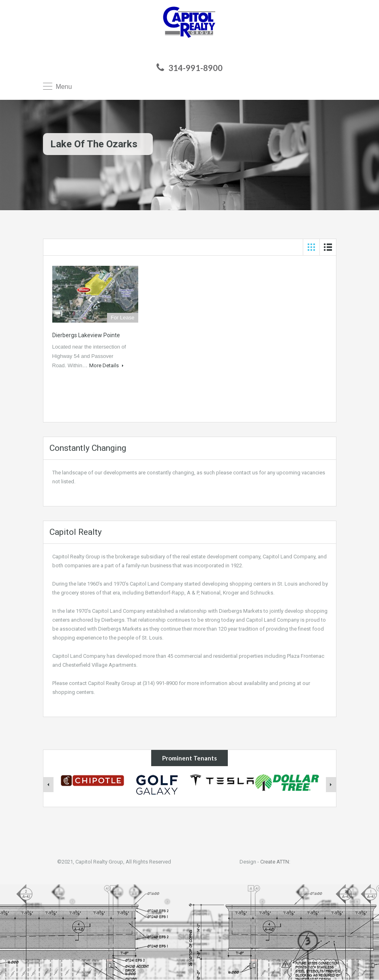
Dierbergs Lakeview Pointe (86, 335)
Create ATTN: (275, 862)
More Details (106, 365)
